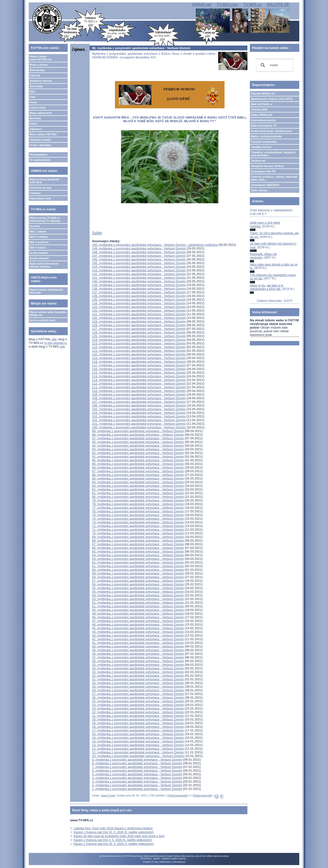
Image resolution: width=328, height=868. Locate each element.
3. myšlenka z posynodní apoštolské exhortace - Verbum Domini (137, 781)
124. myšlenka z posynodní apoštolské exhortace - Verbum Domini (139, 340)
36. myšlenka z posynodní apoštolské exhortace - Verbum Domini (138, 661)
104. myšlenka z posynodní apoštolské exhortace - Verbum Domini (139, 413)
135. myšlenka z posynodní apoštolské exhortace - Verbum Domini (139, 300)
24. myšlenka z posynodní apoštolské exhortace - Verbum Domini (138, 705)
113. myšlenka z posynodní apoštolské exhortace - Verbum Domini (139, 380)
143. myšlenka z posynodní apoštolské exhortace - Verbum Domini (139, 270)
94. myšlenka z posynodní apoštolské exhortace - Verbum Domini (138, 446)
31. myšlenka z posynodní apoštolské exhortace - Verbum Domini (138, 679)
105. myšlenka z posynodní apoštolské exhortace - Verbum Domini (139, 409)
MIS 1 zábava (38, 231)
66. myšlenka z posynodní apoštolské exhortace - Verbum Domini (138, 548)
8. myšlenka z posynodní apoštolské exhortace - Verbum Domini (137, 763)
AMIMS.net (201, 5)
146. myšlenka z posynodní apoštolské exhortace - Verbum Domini (139, 259)
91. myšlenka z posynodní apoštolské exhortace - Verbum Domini (138, 457)
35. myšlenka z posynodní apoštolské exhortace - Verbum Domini (138, 665)
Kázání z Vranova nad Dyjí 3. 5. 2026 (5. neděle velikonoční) (113, 840)
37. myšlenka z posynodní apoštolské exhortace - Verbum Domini (138, 657)
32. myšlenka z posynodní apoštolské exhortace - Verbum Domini (138, 676)
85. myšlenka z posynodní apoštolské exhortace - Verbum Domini (138, 478)
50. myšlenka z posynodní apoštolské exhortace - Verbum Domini (138, 610)
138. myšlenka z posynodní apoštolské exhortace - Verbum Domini (139, 289)
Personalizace (39, 155)
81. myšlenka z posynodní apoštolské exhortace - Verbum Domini (138, 493)
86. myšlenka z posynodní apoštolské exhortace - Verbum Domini (138, 475)
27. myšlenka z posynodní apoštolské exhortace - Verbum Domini (138, 694)
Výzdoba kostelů (40, 140)
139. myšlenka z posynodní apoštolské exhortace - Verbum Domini (139, 285)
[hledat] (274, 65)
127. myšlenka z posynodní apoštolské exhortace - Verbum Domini (139, 329)
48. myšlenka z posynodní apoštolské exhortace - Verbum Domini (138, 617)
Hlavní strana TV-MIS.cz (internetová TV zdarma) (45, 219)
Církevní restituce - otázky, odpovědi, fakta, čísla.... (274, 178)
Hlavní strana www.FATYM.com (41, 58)
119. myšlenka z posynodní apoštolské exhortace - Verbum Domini (139, 358)
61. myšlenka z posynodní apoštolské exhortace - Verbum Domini (138, 566)
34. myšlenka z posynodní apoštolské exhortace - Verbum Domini (138, 668)
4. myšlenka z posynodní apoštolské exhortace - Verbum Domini (137, 778)
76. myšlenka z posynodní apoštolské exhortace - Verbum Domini (138, 511)
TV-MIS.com (227, 5)
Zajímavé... (37, 129)
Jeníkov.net (258, 161)
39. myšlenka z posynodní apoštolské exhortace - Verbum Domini (138, 650)
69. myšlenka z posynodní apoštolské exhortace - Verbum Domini (138, 537)
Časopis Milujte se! (263, 93)
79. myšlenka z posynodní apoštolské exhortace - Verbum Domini (138, 500)
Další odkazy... (260, 190)
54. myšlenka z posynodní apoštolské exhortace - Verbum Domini (138, 592)
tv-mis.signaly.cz (56, 343)
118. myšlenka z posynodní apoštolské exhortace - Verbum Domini (139, 362)
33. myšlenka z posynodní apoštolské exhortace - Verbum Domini (138, 672)
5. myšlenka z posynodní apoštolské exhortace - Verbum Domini (137, 774)
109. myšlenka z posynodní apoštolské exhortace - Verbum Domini (139, 394)
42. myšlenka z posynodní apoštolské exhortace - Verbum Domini (138, 639)
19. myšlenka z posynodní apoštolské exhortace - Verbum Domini (138, 723)
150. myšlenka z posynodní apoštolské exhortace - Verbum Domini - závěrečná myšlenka (155, 245)
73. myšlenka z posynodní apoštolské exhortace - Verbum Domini (138, 522)
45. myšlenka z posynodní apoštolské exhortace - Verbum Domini (138, 628)
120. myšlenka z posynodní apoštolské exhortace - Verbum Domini (139, 354)
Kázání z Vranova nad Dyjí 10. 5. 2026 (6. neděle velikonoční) (114, 832)
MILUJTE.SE (278, 5)
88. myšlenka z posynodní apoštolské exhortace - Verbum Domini (138, 467)
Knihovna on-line (41, 188)
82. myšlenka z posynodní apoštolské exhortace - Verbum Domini (138, 489)
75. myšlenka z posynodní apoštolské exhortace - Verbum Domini (138, 515)
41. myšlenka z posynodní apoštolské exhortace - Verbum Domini (138, 643)
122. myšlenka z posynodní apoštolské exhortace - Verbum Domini (139, 347)
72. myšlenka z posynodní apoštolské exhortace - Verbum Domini (138, 526)
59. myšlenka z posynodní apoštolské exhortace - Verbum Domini (138, 573)
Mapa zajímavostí (41, 113)
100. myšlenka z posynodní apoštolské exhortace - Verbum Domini (139, 427)
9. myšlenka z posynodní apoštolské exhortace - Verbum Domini (137, 760)
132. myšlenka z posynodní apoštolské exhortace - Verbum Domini (139, 310)
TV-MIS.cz (253, 5)
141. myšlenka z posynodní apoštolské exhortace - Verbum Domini (139, 278)
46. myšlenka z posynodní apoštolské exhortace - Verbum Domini (138, 624)
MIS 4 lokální (38, 248)
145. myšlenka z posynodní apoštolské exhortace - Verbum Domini (139, 263)
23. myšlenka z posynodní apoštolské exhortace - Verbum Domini (138, 708)
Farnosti (35, 75)
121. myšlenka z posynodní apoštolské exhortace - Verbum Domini (139, 351)
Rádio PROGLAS (262, 115)
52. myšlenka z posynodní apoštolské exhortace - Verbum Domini (138, 603)
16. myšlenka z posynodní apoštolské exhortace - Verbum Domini (138, 734)
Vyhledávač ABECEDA (265, 185)
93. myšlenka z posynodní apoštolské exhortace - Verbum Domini (138, 449)
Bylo (33, 92)
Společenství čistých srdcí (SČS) (272, 99)
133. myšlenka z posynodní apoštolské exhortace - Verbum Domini (139, 307)
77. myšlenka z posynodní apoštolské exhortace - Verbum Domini (138, 508)
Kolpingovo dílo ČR (263, 171)
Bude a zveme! (39, 65)
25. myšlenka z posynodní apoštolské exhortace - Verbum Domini (138, 701)
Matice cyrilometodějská (266, 136)
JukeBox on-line (261, 147)
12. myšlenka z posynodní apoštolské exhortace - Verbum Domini (138, 749)
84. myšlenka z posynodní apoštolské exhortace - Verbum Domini (138, 482)
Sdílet (97, 233)
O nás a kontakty (40, 145)
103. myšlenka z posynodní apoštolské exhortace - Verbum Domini (139, 416)
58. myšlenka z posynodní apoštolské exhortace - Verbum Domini (138, 577)
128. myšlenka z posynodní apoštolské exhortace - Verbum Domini (139, 325)
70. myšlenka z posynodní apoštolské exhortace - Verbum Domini (138, 533)
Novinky (35, 226)
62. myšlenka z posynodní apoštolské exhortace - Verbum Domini (138, 562)
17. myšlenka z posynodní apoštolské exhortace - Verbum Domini (138, 730)
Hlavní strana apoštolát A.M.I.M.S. (44, 181)
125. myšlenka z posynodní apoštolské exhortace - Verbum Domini (139, 336)
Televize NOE (259, 110)
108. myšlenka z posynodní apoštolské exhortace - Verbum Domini (139, 398)
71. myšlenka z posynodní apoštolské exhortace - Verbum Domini (138, 530)
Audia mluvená (39, 258)
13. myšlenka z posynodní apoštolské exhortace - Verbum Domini (138, 745)
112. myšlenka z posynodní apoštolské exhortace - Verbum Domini (139, 383)
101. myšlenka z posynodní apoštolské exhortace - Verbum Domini (139, 424)
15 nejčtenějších (40, 160)
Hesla (33, 102)
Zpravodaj (36, 86)
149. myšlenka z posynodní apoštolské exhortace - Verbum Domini (139, 248)
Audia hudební (39, 253)
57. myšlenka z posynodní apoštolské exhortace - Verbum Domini (138, 581)
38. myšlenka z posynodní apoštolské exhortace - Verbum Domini (138, 654)
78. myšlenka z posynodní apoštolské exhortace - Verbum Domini (138, 504)
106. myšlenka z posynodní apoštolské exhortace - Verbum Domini (139, 405)
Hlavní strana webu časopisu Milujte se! (48, 314)
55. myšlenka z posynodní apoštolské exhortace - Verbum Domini (138, 588)
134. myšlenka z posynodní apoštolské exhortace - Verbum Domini (139, 303)
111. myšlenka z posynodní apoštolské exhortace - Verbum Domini (139, 387)
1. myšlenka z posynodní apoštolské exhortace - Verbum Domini (137, 789)
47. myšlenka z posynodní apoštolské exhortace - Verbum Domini (138, 621)
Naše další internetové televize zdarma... (44, 265)
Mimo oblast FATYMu (43, 134)
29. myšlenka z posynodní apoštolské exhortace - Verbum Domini (138, 687)
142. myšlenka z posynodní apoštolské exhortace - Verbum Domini (139, 274)
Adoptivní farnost (41, 81)
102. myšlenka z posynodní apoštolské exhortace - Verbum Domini (139, 420)
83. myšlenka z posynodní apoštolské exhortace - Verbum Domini (138, 486)
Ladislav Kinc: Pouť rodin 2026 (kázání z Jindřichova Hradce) (113, 828)
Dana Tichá (108, 795)
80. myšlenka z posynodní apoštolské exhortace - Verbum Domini (138, 497)
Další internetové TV (264, 126)
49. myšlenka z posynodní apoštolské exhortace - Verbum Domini (138, 614)
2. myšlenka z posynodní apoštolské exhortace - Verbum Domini (137, 785)
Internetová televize (263, 120)
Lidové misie (38, 108)
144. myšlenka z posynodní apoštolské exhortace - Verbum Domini (139, 267)
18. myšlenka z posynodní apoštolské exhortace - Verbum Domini (138, 727)
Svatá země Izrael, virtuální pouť (271, 131)
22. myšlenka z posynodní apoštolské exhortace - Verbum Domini (138, 712)
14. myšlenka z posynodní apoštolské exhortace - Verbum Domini (138, 741)
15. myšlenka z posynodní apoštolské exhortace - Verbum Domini (138, 738)
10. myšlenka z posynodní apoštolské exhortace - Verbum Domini (138, 756)
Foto (33, 97)
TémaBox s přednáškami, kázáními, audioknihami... (273, 154)
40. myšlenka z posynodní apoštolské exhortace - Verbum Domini (138, 646)
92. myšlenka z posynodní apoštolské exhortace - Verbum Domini (138, 453)
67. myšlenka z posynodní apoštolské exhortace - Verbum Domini (138, 544)
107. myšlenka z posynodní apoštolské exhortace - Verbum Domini (139, 402)
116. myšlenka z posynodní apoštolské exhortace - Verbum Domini (139, 369)
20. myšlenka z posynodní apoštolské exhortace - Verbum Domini (138, 719)
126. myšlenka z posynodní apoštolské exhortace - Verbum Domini (139, 332)
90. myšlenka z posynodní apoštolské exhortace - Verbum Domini (138, 460)
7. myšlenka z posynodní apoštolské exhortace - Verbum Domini (137, 767)
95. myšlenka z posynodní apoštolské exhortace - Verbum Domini (138, 442)
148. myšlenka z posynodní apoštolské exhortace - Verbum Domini (139, 252)
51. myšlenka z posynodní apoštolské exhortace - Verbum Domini (138, 606)
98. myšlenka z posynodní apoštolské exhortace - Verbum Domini (138, 435)
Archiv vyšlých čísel (42, 320)
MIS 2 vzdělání (39, 237)
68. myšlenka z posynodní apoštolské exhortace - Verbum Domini (138, 540)
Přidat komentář (202, 795)
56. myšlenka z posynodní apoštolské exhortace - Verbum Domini (138, 584)
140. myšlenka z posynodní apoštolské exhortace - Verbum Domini (139, 281)
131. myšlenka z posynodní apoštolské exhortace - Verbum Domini (139, 314)
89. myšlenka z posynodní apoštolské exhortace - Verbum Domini (138, 464)
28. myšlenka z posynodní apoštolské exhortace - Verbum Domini (138, 690)
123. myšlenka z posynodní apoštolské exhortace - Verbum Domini (139, 343)
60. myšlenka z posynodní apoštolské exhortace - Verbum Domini (138, 570)
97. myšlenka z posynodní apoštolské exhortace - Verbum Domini (138, 438)
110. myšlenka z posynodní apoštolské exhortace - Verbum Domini (139, 391)
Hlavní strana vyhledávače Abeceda (47, 291)
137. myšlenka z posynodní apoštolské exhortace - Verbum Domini (139, 292)
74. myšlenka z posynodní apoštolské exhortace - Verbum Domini (138, 519)
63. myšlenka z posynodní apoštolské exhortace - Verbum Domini (138, 559)
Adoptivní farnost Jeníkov (267, 166)
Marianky (36, 118)
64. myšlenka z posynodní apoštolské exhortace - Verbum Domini (138, 555)
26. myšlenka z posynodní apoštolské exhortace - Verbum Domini (138, 697)
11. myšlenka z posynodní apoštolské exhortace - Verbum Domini (138, 752)
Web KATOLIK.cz (262, 104)
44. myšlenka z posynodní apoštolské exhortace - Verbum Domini (138, 632)
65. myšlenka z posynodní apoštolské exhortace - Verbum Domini (138, 551)
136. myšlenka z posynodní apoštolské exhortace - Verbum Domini (139, 296)
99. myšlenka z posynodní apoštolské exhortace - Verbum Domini (138, 431)
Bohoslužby (37, 70)
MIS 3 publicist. (39, 242)
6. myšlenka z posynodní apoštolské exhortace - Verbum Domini (137, 771)
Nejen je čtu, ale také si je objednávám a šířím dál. (267, 287)
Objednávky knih (40, 198)
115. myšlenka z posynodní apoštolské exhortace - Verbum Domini (139, 373)
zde (54, 339)
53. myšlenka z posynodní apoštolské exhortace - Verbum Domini (138, 599)
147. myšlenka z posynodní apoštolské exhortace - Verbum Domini (139, 256)
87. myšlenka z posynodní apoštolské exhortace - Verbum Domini (138, 471)
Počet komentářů (178, 795)
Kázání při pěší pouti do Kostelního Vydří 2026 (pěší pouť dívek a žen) (119, 836)
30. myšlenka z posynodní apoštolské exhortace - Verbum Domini (138, 683)
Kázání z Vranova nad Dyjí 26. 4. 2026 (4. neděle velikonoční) (114, 844)
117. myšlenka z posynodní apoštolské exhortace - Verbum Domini (139, 365)
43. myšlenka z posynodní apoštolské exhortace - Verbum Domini (138, 635)
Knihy (33, 124)
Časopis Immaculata (264, 142)
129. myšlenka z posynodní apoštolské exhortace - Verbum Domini (139, 321)
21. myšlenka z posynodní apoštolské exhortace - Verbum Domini (138, 716)
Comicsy (35, 193)
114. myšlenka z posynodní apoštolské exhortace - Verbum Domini (139, 376)
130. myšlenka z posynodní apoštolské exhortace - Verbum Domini (139, 318)
